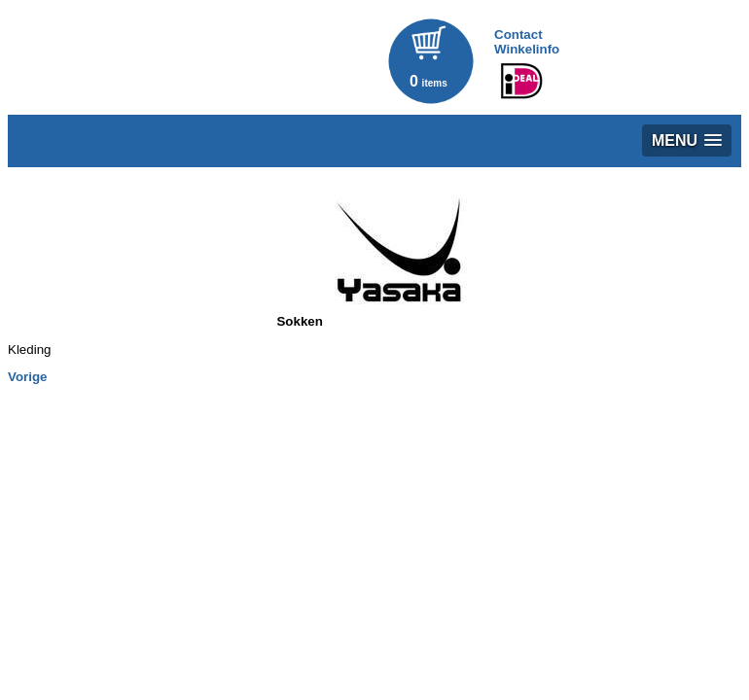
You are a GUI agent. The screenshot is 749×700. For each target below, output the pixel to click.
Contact (518, 35)
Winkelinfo (527, 49)
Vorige (28, 377)
